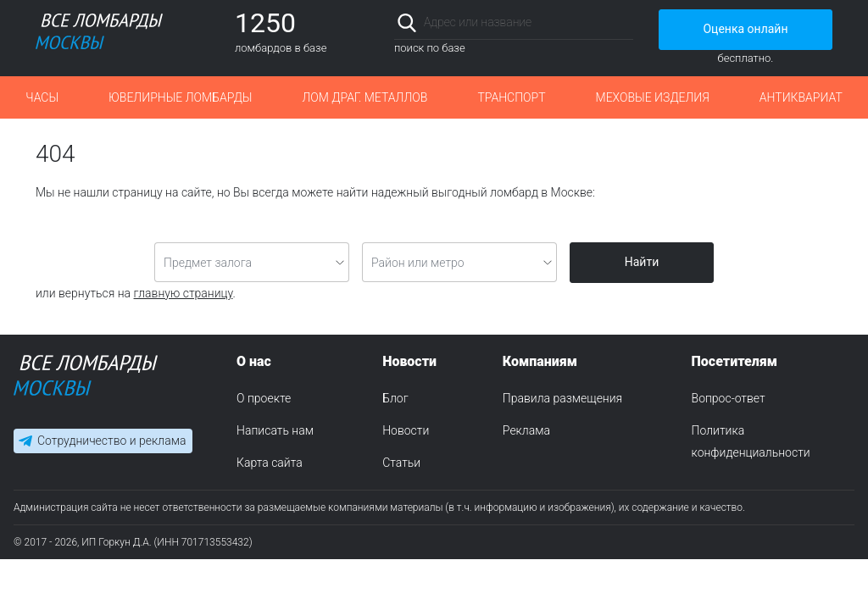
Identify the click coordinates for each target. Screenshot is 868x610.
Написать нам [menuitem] (275, 430)
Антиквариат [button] (801, 97)
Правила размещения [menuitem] (562, 398)
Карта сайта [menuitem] (270, 463)
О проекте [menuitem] (264, 398)
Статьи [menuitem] (401, 463)
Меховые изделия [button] (653, 97)
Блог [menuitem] (395, 398)
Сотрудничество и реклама (111, 441)
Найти (642, 262)
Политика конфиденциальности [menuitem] (751, 441)
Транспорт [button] (511, 97)
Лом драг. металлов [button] (364, 97)
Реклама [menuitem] (526, 430)
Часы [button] (42, 97)
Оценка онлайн (745, 29)
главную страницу (184, 293)
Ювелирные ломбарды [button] (180, 97)
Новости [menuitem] (406, 430)
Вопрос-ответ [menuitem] (729, 398)
